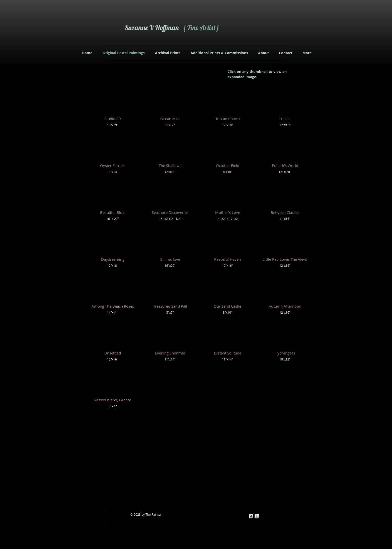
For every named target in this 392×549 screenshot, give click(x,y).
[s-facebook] (257, 516)
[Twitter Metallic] (251, 516)
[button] (113, 108)
